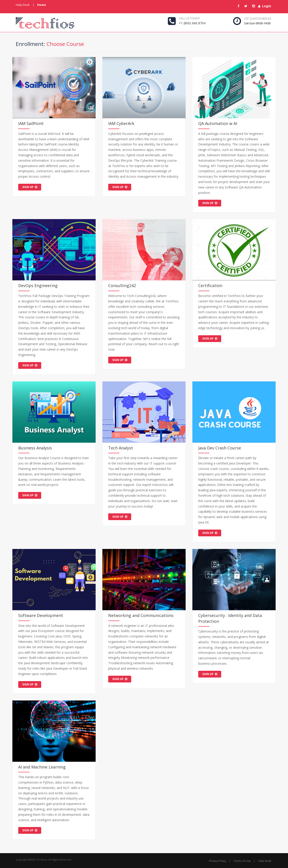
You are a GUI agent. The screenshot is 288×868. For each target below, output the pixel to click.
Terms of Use (242, 861)
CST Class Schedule (258, 19)
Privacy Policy (218, 861)
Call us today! (189, 18)
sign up (30, 187)
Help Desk (23, 5)
